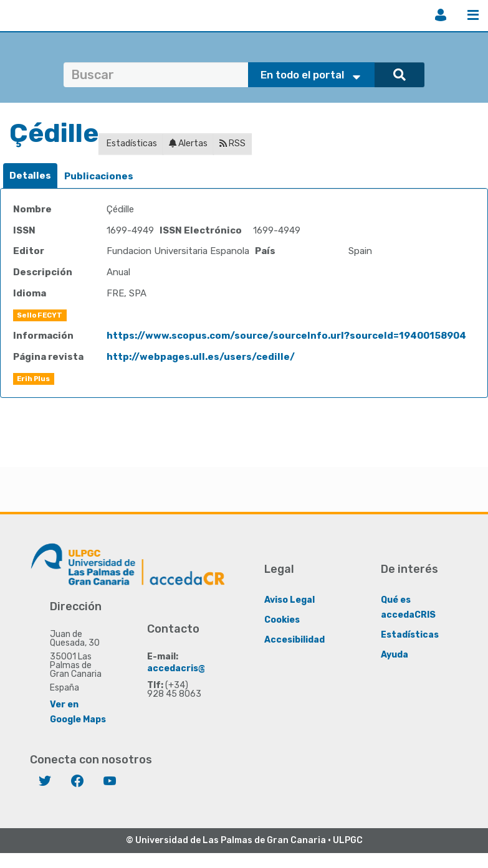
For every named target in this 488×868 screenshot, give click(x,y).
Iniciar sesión (441, 15)
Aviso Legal (289, 600)
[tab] (30, 176)
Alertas (188, 144)
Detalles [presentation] (30, 176)
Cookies (282, 620)
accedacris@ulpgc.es (195, 668)
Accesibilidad (294, 640)
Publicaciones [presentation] (99, 176)
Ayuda (395, 655)
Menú (473, 15)
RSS (232, 144)
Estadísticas (131, 144)
